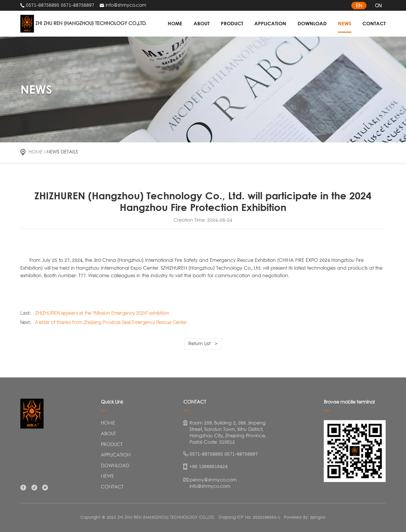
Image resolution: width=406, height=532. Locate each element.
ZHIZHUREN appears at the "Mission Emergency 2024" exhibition (102, 313)
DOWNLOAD (312, 23)
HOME (175, 23)
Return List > (203, 344)
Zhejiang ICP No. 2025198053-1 (249, 518)
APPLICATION (270, 23)
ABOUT (202, 23)
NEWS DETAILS (62, 152)
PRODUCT (232, 23)
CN (378, 6)
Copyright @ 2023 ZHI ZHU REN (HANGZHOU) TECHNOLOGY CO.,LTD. (148, 518)
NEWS (345, 23)
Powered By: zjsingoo (305, 518)
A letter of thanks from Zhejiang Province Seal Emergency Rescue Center (111, 322)
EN (359, 6)
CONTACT (374, 23)
